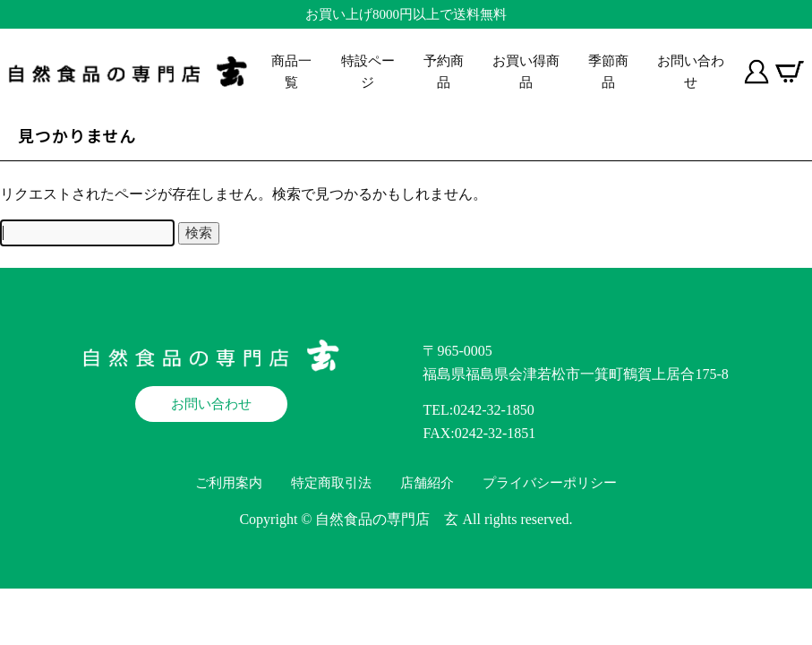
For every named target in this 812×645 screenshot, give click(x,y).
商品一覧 (291, 72)
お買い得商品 (526, 72)
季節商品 (608, 72)
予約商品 (444, 72)
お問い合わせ (691, 72)
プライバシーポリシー (550, 483)
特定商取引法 (331, 483)
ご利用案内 (229, 483)
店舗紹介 (427, 483)
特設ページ (368, 72)
